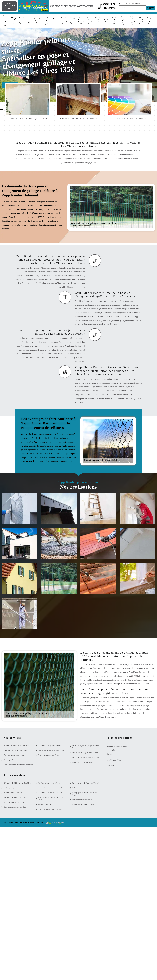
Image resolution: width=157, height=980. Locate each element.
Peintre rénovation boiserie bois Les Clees (51, 799)
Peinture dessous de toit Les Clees (50, 809)
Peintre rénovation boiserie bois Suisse (141, 21)
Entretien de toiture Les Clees (83, 800)
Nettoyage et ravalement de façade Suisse (47, 21)
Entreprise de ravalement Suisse (150, 21)
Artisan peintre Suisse (30, 21)
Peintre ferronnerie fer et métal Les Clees (87, 783)
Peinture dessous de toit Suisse (90, 21)
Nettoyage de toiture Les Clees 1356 (85, 804)
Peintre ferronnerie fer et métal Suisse (82, 21)
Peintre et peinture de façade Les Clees (52, 788)
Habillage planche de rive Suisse (13, 21)
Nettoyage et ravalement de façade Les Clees (86, 794)
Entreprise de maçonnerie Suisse (64, 21)
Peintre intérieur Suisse (55, 21)
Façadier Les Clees (45, 804)
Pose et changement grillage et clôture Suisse (123, 21)
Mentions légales (37, 823)
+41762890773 (110, 8)
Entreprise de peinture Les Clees (15, 807)
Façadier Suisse (107, 21)
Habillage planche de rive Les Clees (51, 783)
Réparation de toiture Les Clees (15, 797)
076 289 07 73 (109, 4)
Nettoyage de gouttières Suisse (73, 21)
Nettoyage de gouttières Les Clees (16, 788)
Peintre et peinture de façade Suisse (6, 21)
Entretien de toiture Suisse (115, 21)
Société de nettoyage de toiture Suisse (132, 21)
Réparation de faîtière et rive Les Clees (17, 783)
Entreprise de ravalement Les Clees (50, 793)
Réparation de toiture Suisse (38, 21)
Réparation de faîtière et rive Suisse (98, 21)
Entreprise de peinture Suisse (22, 21)
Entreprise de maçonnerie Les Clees (85, 788)
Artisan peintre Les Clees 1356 (15, 802)
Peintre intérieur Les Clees (13, 793)
